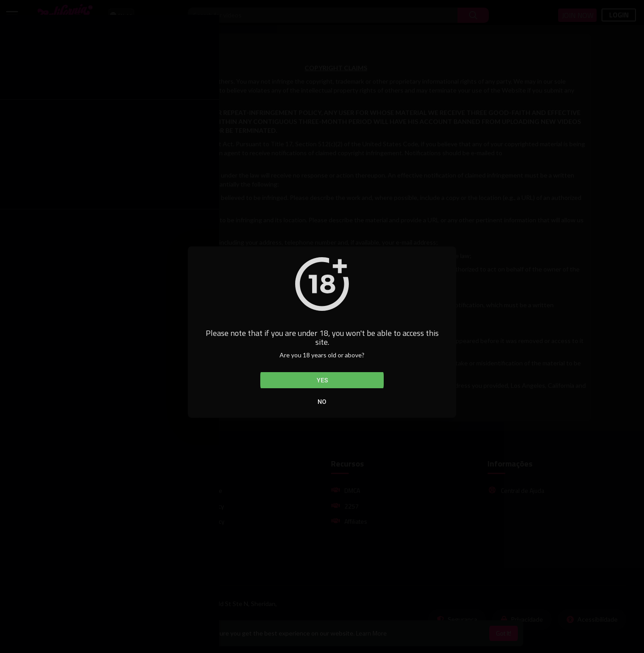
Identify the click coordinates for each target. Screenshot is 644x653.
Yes (322, 380)
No (322, 402)
